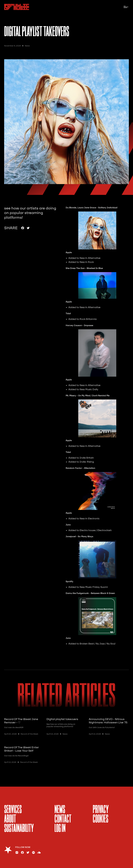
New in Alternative (90, 258)
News (60, 810)
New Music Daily (89, 389)
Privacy (101, 810)
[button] (126, 7)
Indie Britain (87, 458)
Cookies (101, 819)
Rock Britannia (88, 319)
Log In (60, 829)
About (10, 819)
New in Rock (87, 262)
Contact (63, 819)
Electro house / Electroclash (96, 530)
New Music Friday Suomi (94, 587)
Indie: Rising (87, 462)
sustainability (19, 829)
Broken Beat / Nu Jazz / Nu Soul (97, 644)
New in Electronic (90, 519)
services (13, 810)
